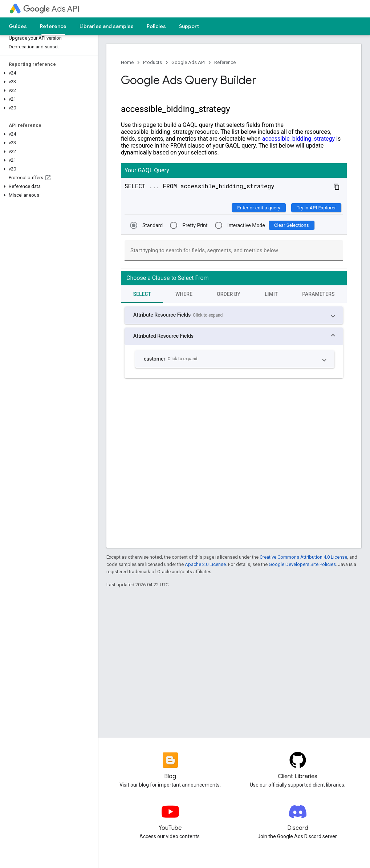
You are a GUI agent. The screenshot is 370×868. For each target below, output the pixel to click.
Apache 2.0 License (205, 564)
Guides (18, 26)
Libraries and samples (107, 26)
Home (127, 62)
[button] (47, 73)
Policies (156, 26)
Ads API (51, 9)
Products (153, 62)
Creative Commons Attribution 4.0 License (303, 557)
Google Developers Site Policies (302, 564)
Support (189, 26)
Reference (225, 62)
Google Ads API (188, 62)
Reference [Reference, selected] (53, 26)
